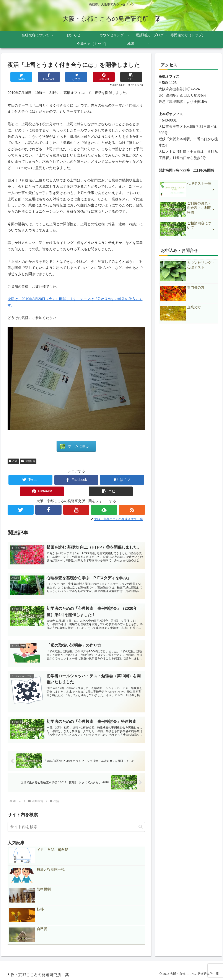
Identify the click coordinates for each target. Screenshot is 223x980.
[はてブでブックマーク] (76, 77)
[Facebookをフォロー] (48, 510)
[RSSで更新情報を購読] (132, 510)
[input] (76, 827)
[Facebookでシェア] (49, 77)
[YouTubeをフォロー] (76, 510)
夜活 (13, 461)
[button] (131, 77)
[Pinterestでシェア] (104, 77)
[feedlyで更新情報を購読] (104, 510)
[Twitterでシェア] (21, 77)
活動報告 (28, 461)
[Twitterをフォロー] (21, 510)
